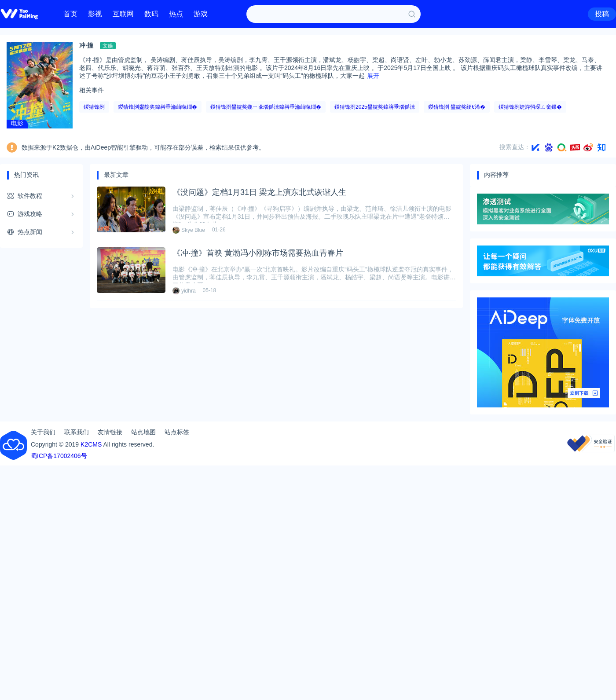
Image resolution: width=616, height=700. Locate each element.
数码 (151, 14)
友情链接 (110, 432)
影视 (95, 14)
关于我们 (43, 432)
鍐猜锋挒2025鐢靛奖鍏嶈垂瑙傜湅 (375, 107)
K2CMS (91, 444)
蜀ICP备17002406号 (59, 456)
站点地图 (143, 432)
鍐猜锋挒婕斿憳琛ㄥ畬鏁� (530, 107)
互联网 (123, 14)
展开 (373, 76)
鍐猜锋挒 (94, 107)
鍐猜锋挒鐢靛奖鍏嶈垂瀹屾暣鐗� (158, 107)
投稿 (602, 14)
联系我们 (77, 432)
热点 (176, 14)
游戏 (201, 14)
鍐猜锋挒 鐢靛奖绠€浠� (457, 107)
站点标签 (177, 432)
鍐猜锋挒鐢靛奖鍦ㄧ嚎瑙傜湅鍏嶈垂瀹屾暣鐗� (266, 107)
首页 (70, 14)
